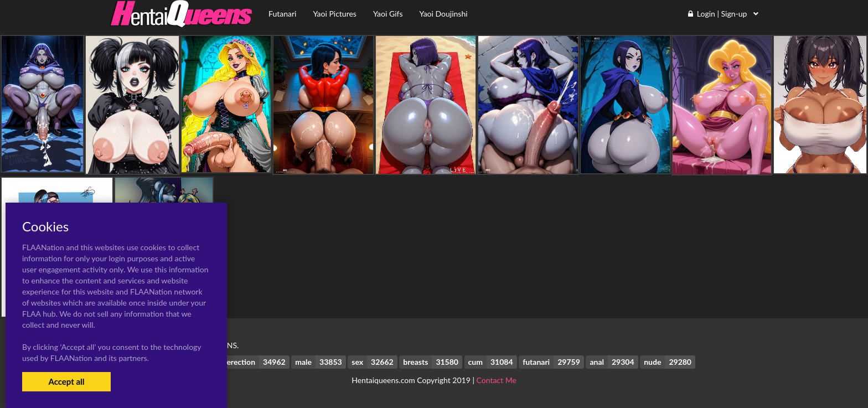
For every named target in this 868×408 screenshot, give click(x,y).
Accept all (66, 381)
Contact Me (497, 380)
